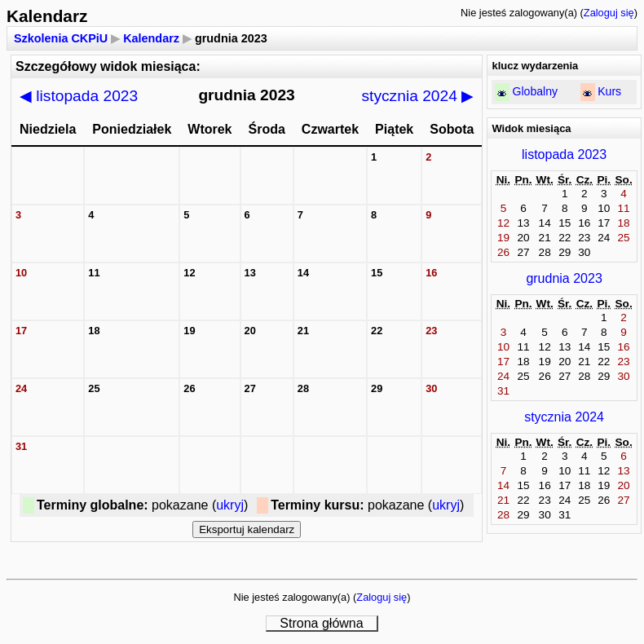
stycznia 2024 (418, 96)
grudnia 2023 (564, 278)
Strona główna (321, 623)
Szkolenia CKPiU (61, 38)
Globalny (535, 91)
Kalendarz (151, 38)
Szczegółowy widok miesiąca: (108, 66)
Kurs (609, 91)
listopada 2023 (79, 96)
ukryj (230, 505)
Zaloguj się (609, 13)
